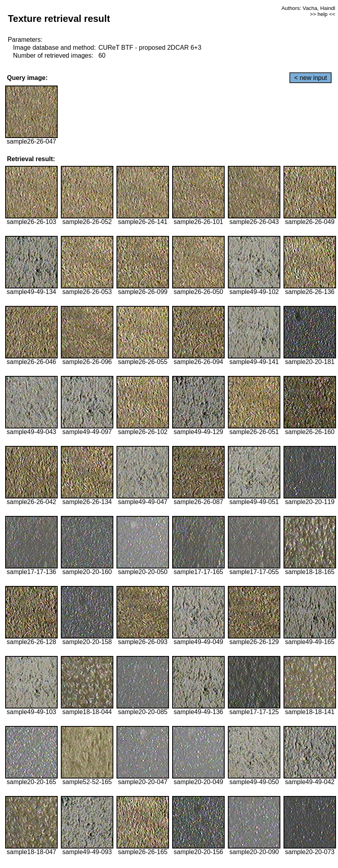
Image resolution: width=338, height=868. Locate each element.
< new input (311, 78)
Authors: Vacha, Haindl (308, 8)
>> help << (322, 14)
